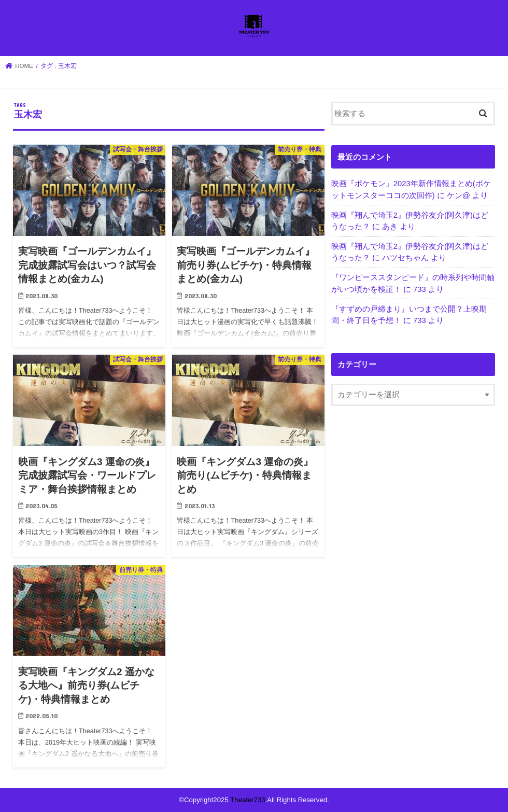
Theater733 (248, 800)
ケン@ (458, 195)
